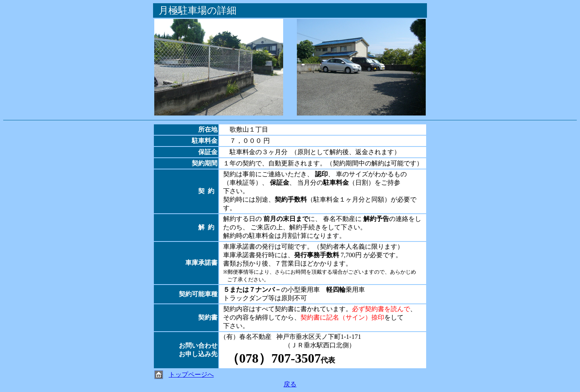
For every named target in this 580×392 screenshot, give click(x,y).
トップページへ (191, 374)
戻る (290, 384)
